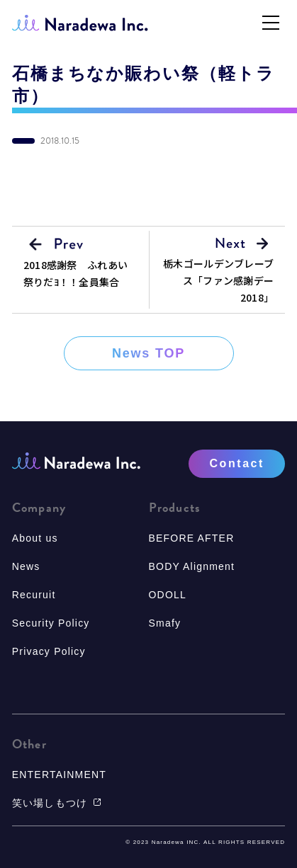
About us (35, 538)
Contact (236, 463)
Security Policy (51, 623)
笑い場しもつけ (57, 803)
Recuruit (34, 595)
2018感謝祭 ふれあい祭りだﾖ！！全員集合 (75, 273)
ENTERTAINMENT (59, 775)
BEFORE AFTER (192, 538)
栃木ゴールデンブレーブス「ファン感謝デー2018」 (218, 280)
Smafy (165, 623)
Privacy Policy (49, 651)
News (26, 566)
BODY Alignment (192, 566)
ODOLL (168, 595)
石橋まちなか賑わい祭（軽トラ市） (144, 85)
